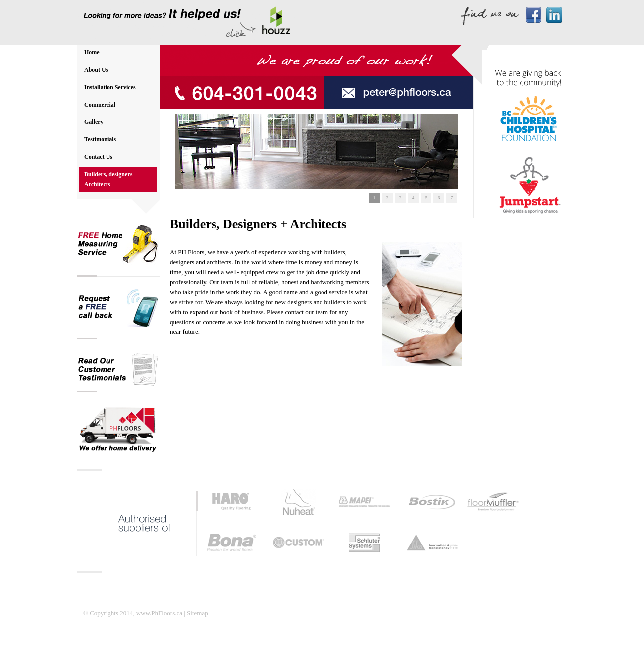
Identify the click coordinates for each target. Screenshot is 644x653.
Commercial (100, 105)
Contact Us (98, 157)
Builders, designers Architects (108, 179)
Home (92, 52)
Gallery (94, 122)
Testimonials (100, 139)
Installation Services (110, 87)
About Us (96, 70)
